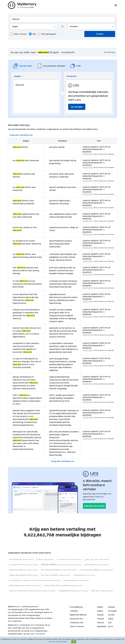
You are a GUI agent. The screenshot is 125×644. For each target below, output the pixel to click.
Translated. (40, 634)
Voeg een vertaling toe (21, 135)
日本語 (111, 619)
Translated (76, 623)
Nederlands (102, 626)
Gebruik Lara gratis (94, 506)
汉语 (110, 623)
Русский (111, 615)
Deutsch (101, 623)
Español (100, 615)
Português (112, 611)
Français (101, 619)
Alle (32, 34)
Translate (74, 611)
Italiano (100, 611)
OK (74, 642)
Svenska (111, 607)
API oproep (110, 52)
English (100, 607)
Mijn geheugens (47, 34)
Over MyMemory (76, 607)
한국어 (111, 626)
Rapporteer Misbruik (78, 615)
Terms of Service (77, 626)
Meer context (18, 34)
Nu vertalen (77, 107)
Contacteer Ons (76, 619)
